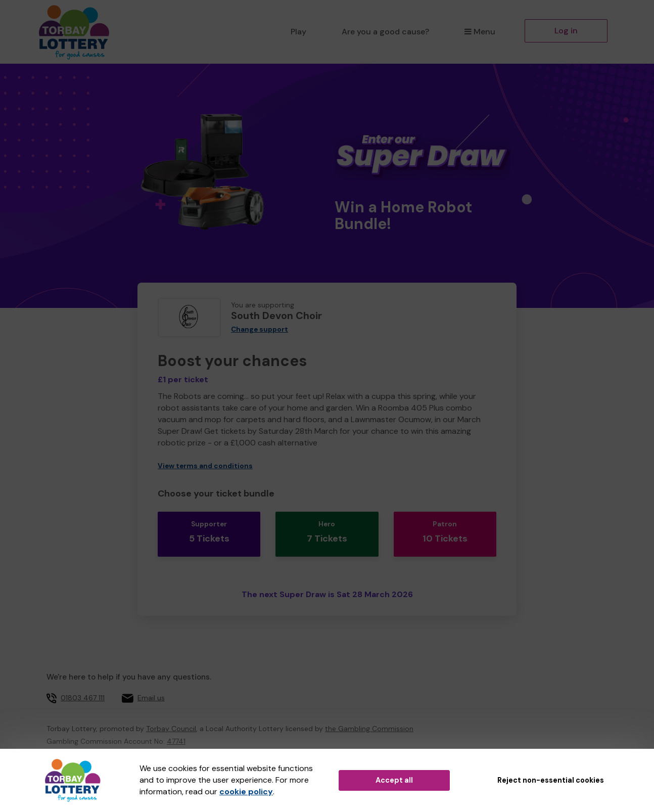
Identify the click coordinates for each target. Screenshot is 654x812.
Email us (151, 685)
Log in (566, 31)
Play (298, 32)
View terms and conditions (205, 466)
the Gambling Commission (369, 716)
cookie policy (246, 792)
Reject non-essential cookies (551, 780)
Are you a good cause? (385, 32)
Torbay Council (171, 716)
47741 (176, 729)
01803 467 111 (83, 685)
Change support (260, 329)
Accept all (394, 780)
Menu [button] (480, 32)
